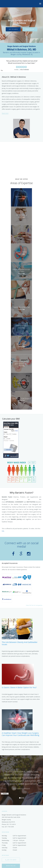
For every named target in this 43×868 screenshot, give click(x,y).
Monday (15, 836)
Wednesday (15, 840)
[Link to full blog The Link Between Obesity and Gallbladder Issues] (21, 633)
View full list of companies (34, 605)
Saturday (15, 848)
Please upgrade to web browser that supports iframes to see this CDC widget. (11, 440)
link (3, 531)
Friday (15, 845)
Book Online (30, 29)
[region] (21, 778)
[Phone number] (11, 860)
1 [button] (20, 798)
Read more (5, 113)
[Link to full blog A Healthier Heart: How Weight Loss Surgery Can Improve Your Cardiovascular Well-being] (21, 724)
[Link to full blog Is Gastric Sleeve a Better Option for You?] (21, 677)
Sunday (15, 850)
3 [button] (23, 798)
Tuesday (15, 838)
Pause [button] (2, 71)
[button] (40, 4)
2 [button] (22, 798)
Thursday (15, 843)
